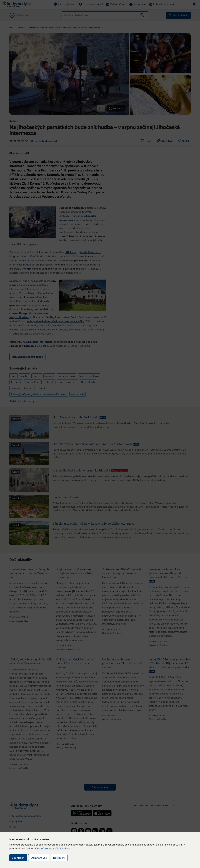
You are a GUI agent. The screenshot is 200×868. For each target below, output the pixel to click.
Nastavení (59, 858)
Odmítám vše (39, 858)
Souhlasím (18, 858)
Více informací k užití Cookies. (53, 848)
